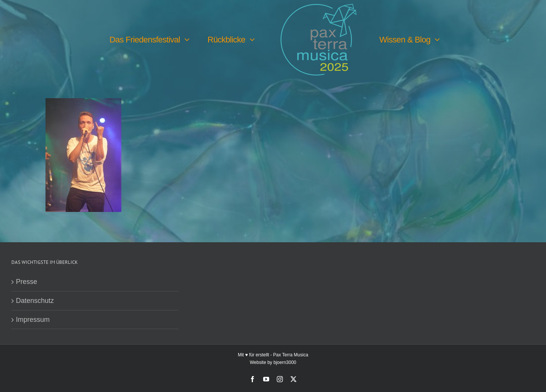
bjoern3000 (285, 362)
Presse (27, 282)
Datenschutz (35, 301)
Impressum (33, 320)
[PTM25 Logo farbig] (318, 7)
